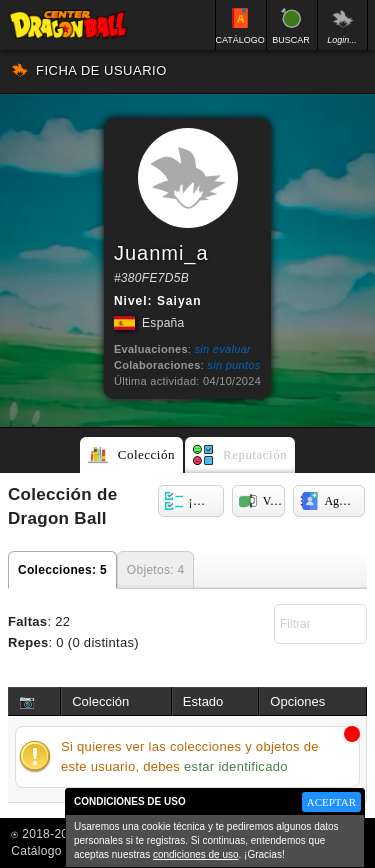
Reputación (255, 454)
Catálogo (36, 851)
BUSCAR (291, 40)
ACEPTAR (331, 802)
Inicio (68, 25)
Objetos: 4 (156, 570)
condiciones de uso (196, 854)
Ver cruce (274, 501)
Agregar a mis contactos (344, 501)
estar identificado (236, 766)
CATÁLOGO (240, 40)
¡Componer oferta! (206, 501)
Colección (146, 454)
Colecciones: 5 (62, 570)
